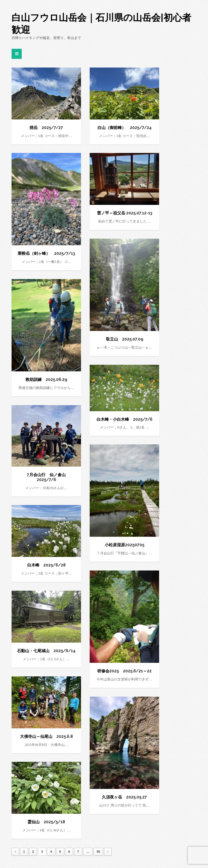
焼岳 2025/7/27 (46, 128)
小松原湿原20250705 (125, 545)
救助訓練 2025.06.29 (46, 379)
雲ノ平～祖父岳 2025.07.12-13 (125, 213)
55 (98, 852)
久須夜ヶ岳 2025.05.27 (124, 797)
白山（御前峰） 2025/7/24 (125, 128)
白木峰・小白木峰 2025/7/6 (125, 419)
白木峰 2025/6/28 (46, 565)
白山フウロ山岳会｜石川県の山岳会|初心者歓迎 (101, 24)
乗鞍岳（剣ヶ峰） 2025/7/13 (46, 253)
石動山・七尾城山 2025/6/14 (46, 651)
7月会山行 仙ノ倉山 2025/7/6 (48, 477)
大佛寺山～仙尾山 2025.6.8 (46, 736)
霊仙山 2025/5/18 (46, 822)
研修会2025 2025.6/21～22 (124, 671)
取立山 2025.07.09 (125, 339)
